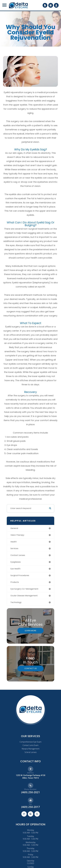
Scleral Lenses (31, 752)
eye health (15, 569)
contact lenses (18, 555)
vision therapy (17, 535)
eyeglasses (16, 562)
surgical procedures (20, 575)
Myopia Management (31, 749)
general (14, 528)
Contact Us (31, 668)
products (15, 582)
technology (16, 602)
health (14, 542)
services (14, 548)
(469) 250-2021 (31, 792)
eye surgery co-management (24, 589)
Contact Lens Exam (30, 745)
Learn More (30, 631)
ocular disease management (24, 596)
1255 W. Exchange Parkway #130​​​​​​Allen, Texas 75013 (31, 777)
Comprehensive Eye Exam (30, 742)
